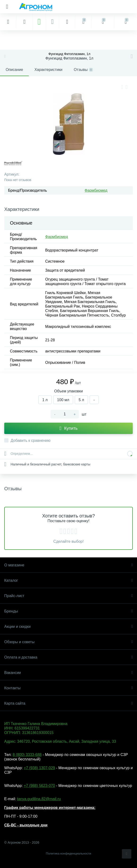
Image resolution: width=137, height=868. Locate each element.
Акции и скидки (68, 627)
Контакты (68, 688)
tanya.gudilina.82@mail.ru (39, 799)
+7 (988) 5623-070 (39, 786)
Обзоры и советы (68, 642)
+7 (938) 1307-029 (39, 768)
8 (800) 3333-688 (27, 755)
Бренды (68, 611)
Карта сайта (68, 703)
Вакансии (68, 673)
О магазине (68, 565)
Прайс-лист (68, 596)
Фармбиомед (96, 190)
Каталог (68, 580)
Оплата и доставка (68, 657)
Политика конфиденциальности (68, 853)
